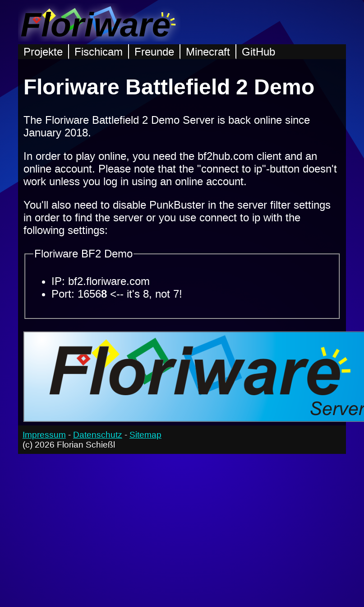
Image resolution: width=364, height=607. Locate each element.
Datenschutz (98, 435)
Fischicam (99, 52)
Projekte (43, 52)
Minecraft (208, 52)
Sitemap (145, 435)
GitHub (258, 52)
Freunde (154, 52)
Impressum (44, 435)
